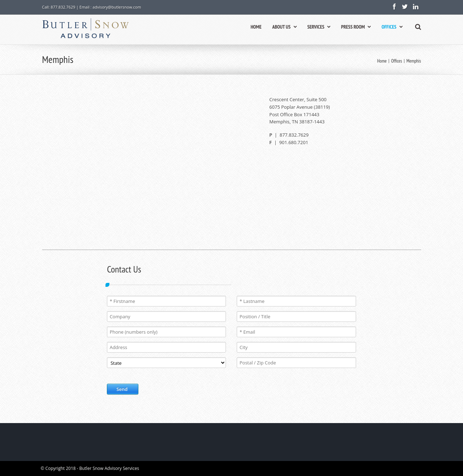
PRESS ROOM (356, 27)
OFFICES (392, 27)
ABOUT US (284, 27)
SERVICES (319, 27)
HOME (256, 27)
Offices (396, 61)
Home (382, 61)
